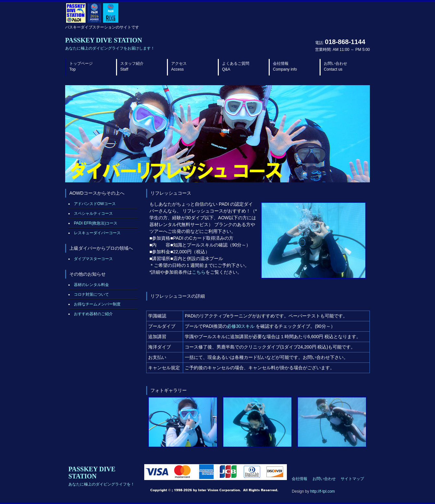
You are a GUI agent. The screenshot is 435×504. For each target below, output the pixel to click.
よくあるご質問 (236, 66)
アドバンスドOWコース (95, 204)
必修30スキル (241, 326)
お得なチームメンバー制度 (97, 304)
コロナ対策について (91, 294)
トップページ (81, 66)
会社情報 (285, 66)
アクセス (179, 66)
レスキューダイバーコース (97, 233)
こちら (199, 272)
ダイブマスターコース (93, 259)
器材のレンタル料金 (91, 285)
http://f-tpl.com (323, 491)
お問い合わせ (335, 66)
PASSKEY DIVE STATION (110, 44)
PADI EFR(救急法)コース (96, 223)
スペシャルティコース (93, 213)
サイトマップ (352, 479)
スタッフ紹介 (132, 66)
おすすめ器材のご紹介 (93, 314)
